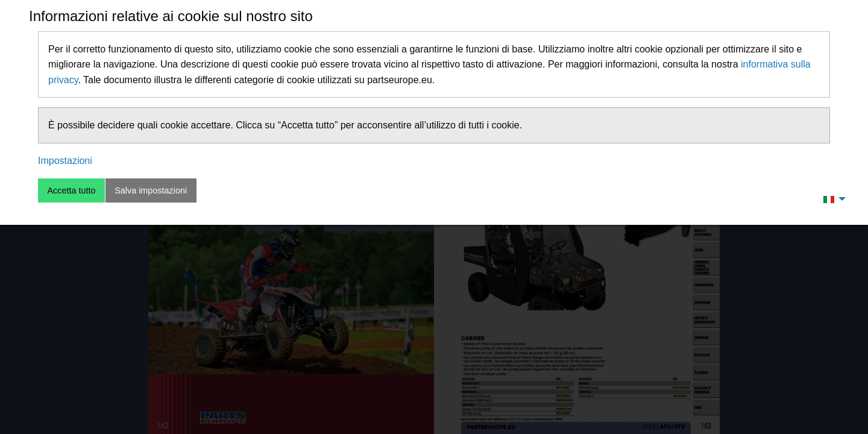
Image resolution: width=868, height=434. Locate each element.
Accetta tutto (71, 190)
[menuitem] (831, 199)
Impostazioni (65, 161)
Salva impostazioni (151, 190)
